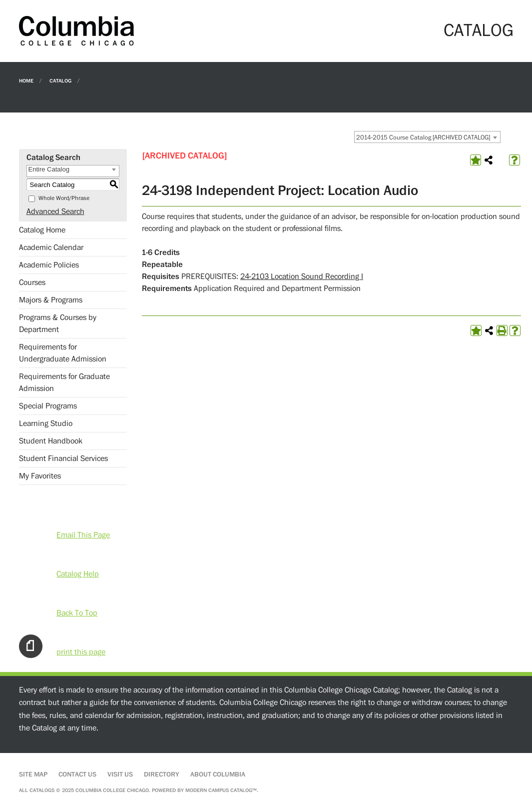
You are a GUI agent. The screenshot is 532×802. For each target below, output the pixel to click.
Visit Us (120, 774)
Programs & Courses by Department (58, 323)
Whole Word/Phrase (64, 198)
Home (26, 80)
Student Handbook (51, 441)
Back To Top (77, 613)
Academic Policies (49, 265)
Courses (32, 282)
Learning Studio (46, 423)
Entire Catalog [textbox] (49, 169)
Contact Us (77, 774)
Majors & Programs (51, 300)
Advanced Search (55, 211)
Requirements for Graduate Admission (64, 382)
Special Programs (48, 406)
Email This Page (83, 535)
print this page (81, 652)
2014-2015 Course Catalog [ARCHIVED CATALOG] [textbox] (423, 137)
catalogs (42, 790)
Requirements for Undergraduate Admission (63, 353)
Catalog (60, 80)
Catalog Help (78, 574)
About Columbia (218, 774)
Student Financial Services (63, 458)
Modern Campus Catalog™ (221, 790)
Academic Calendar (51, 247)
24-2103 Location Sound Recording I (302, 276)
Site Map (33, 774)
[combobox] (427, 137)
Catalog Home (42, 230)
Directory (162, 774)
